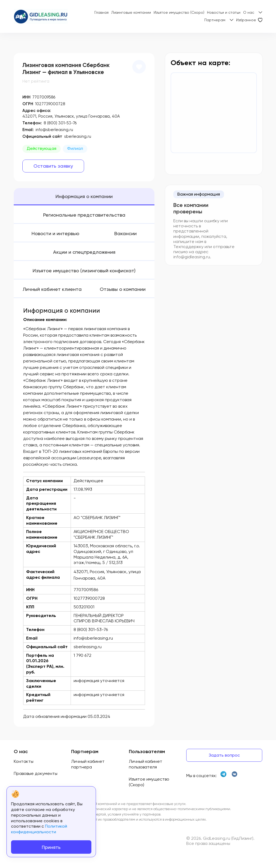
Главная (101, 12)
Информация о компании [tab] (84, 196)
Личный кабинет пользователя (146, 764)
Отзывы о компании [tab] (123, 289)
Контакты (24, 761)
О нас (249, 12)
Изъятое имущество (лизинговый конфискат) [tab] (84, 271)
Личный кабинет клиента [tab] (52, 289)
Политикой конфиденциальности (39, 829)
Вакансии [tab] (125, 233)
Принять (51, 847)
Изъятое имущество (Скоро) (179, 12)
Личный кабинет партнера (88, 764)
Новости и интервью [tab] (55, 233)
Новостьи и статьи (224, 12)
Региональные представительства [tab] (84, 215)
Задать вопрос (224, 755)
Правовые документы (36, 773)
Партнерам (215, 20)
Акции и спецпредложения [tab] (84, 252)
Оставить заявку (53, 166)
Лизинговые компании (131, 12)
